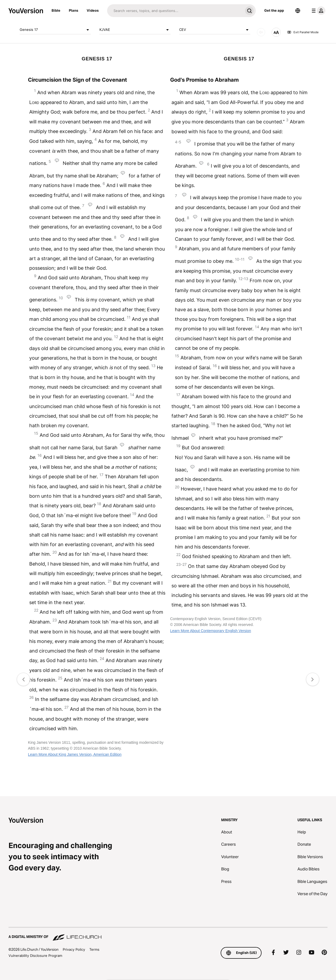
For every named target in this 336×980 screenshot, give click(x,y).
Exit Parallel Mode (303, 32)
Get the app (274, 10)
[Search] (175, 11)
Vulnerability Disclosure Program (35, 956)
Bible (56, 10)
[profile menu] (317, 11)
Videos (93, 10)
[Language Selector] (298, 11)
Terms (94, 949)
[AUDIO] (261, 32)
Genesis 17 (55, 30)
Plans (73, 10)
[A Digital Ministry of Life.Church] (168, 934)
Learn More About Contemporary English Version (211, 631)
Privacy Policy (74, 949)
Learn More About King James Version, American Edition (75, 754)
